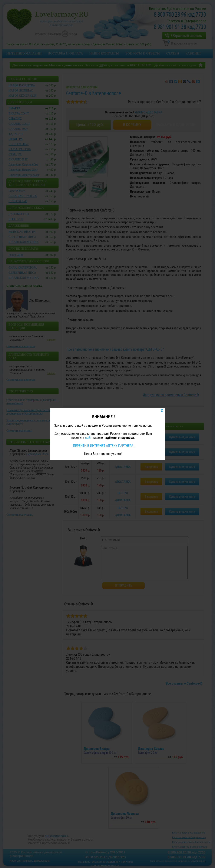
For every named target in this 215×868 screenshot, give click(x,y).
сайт (88, 438)
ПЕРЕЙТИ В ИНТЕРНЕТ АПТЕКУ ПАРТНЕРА (103, 446)
